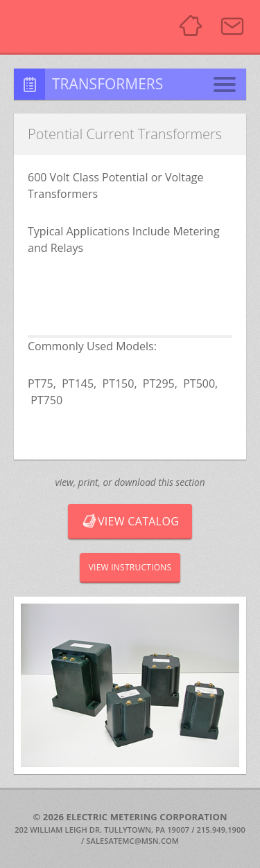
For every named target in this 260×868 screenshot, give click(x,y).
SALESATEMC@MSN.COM (132, 841)
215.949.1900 (221, 830)
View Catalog (130, 521)
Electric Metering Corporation (84, 26)
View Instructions (130, 567)
